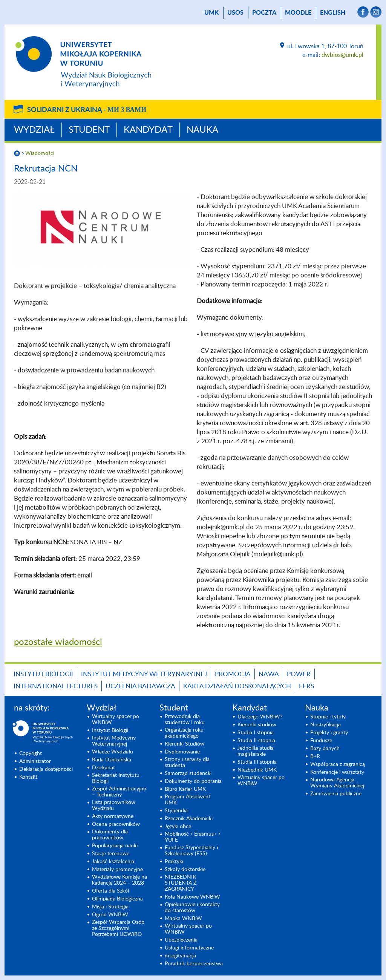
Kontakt (28, 777)
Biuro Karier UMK (185, 789)
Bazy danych (325, 749)
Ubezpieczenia (181, 940)
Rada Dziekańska (112, 760)
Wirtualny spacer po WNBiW (116, 720)
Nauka (202, 130)
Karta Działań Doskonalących (237, 686)
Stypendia (176, 811)
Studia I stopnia (256, 733)
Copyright (31, 753)
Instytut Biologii (43, 674)
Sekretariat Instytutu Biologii (116, 778)
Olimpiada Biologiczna (117, 899)
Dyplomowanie (182, 752)
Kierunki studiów (257, 725)
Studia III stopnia (257, 762)
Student (89, 130)
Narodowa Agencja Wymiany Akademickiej (337, 783)
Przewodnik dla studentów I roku (185, 720)
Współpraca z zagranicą (338, 764)
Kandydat (148, 130)
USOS (235, 13)
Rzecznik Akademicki (189, 819)
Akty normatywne (113, 816)
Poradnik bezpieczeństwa (194, 964)
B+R (315, 756)
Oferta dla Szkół (111, 891)
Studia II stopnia (256, 741)
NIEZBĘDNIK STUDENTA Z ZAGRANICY (181, 883)
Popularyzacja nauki (115, 846)
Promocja (233, 674)
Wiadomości (40, 153)
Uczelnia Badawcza (140, 686)
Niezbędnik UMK (257, 770)
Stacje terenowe (111, 854)
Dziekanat (103, 768)
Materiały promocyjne (117, 870)
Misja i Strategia (110, 907)
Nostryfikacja (325, 725)
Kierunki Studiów (185, 744)
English (333, 13)
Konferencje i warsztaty (337, 772)
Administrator (35, 761)
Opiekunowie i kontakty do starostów (192, 908)
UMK (211, 13)
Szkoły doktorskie (185, 870)
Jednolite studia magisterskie (256, 751)
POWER (299, 674)
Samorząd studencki (188, 773)
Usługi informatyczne (189, 948)
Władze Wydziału (113, 752)
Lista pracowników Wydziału (114, 805)
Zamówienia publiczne (336, 794)
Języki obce (178, 827)
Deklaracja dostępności (46, 769)
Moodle (298, 13)
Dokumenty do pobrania (193, 781)
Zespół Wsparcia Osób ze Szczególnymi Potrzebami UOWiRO (118, 928)
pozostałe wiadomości (58, 642)
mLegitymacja (180, 956)
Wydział (34, 130)
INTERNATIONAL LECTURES (56, 686)
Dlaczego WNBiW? (260, 717)
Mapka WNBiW (183, 919)
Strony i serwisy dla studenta (187, 763)
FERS (306, 686)
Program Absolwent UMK (188, 800)
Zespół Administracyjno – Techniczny (119, 792)
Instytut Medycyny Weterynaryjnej (144, 674)
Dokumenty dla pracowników (110, 835)
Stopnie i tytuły (328, 717)
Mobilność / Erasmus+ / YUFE (193, 837)
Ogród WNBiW (110, 915)
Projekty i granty (329, 733)
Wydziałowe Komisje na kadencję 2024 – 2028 (119, 880)
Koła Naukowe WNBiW (192, 897)
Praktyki (174, 862)
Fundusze (321, 741)
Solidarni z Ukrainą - (87, 110)
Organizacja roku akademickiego (184, 733)
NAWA (269, 674)
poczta (264, 13)
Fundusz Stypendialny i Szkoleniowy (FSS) (191, 851)
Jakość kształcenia (113, 862)
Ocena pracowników (116, 824)
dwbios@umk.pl (342, 55)
